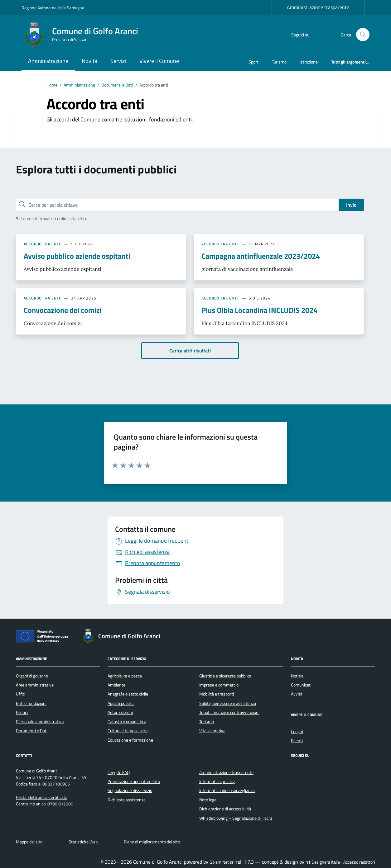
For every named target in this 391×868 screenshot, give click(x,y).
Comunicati (301, 685)
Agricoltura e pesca (125, 676)
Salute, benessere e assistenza (228, 703)
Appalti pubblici (121, 703)
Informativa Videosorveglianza (227, 790)
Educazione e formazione (130, 740)
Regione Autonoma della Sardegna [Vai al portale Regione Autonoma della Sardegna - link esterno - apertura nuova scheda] (53, 8)
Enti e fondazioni (31, 703)
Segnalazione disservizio (130, 790)
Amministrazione (48, 61)
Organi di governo (32, 676)
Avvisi (296, 694)
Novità (89, 61)
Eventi (297, 741)
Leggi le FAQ (119, 772)
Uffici (21, 694)
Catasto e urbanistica (127, 722)
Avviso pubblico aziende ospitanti (77, 256)
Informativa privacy (217, 781)
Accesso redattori (359, 862)
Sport (253, 62)
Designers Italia (323, 862)
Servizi (118, 61)
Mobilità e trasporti (217, 694)
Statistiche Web (83, 842)
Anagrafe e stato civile (128, 694)
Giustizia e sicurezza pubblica (225, 676)
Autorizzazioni (120, 712)
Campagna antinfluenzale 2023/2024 (261, 256)
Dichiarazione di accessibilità (225, 809)
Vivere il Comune (159, 61)
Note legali (209, 800)
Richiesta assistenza (127, 800)
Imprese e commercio (219, 685)
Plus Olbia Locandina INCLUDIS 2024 (259, 310)
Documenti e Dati (32, 731)
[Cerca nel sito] (363, 35)
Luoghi (297, 732)
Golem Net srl (222, 862)
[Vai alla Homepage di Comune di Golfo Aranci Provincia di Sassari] (84, 35)
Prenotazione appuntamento (134, 781)
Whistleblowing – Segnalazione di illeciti (236, 818)
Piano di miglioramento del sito (152, 842)
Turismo (279, 62)
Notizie (297, 676)
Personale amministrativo (40, 722)
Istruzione (309, 62)
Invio (351, 205)
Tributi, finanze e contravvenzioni (229, 712)
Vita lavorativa (212, 731)
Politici (22, 712)
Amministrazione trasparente (318, 7)
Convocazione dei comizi (63, 310)
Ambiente (116, 685)
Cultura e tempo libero (128, 731)
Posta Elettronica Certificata (42, 797)
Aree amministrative (35, 685)
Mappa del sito (29, 842)
